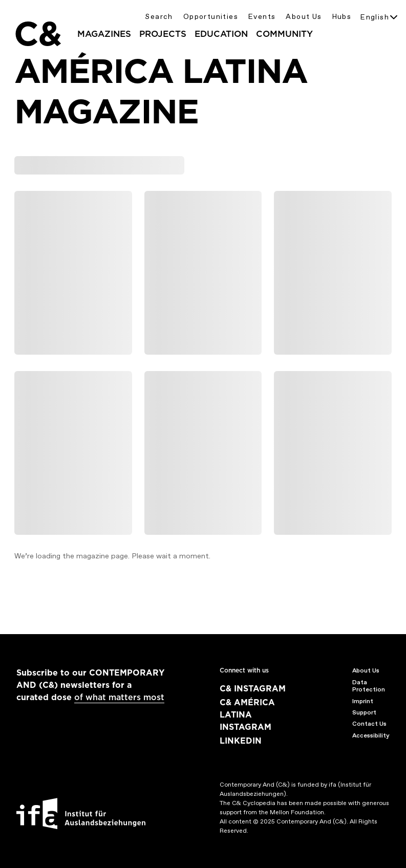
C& (37, 34)
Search (159, 17)
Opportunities (211, 17)
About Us (304, 17)
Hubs (342, 17)
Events (262, 17)
